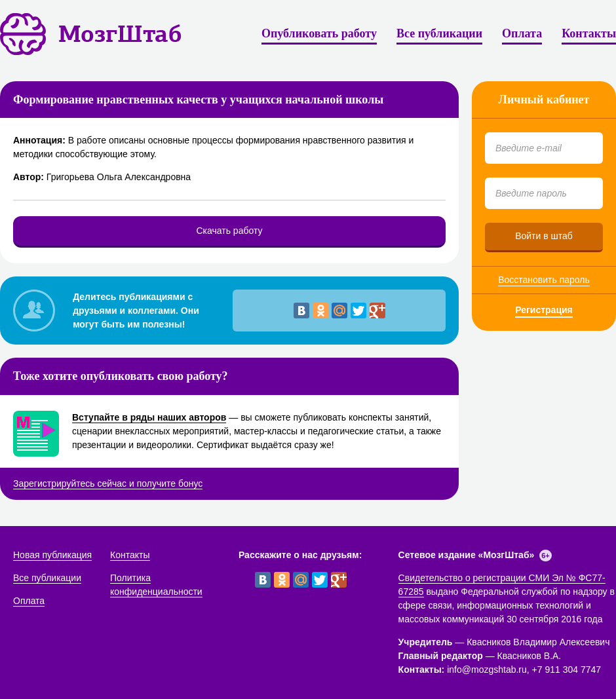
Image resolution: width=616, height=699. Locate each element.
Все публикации (439, 33)
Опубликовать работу (319, 33)
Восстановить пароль (544, 280)
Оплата (522, 33)
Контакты (589, 33)
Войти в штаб (544, 236)
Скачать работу (229, 231)
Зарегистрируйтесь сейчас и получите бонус (108, 483)
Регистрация (544, 310)
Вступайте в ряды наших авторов (149, 417)
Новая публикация (52, 555)
